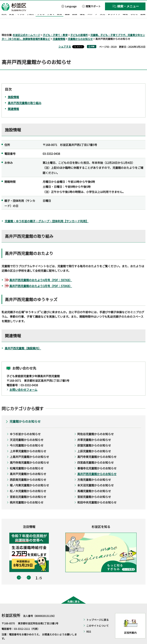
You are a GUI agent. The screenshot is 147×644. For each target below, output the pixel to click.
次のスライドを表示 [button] (29, 569)
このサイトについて (98, 617)
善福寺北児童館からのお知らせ (97, 459)
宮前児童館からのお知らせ (94, 488)
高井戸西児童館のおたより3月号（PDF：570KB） (41, 277)
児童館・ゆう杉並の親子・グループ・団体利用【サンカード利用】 (47, 212)
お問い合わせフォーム (23, 380)
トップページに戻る (98, 611)
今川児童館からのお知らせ (27, 436)
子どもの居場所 (79, 26)
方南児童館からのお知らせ (94, 471)
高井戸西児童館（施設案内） (23, 339)
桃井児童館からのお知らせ (27, 493)
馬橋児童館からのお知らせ (94, 482)
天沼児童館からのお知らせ (27, 431)
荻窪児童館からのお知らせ (94, 436)
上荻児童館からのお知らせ (94, 442)
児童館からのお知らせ (80, 30)
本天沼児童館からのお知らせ (96, 476)
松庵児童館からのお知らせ (27, 459)
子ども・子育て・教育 (55, 26)
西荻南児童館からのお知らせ (28, 471)
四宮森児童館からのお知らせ (96, 453)
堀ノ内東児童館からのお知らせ (29, 476)
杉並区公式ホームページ (26, 26)
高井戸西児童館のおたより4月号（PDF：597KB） (41, 271)
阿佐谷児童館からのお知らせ (96, 425)
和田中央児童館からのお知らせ (97, 493)
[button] (69, 6)
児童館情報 (59, 30)
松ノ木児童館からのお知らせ (28, 482)
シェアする (65, 38)
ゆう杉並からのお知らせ (25, 425)
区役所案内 (130, 624)
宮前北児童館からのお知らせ (28, 488)
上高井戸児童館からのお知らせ (29, 448)
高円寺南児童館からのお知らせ (29, 453)
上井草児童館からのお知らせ (28, 442)
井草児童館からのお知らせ (94, 431)
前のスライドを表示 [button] (19, 569)
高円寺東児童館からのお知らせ (97, 448)
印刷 (93, 38)
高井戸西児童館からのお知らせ (97, 465)
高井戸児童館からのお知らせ (28, 465)
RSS (89, 623)
